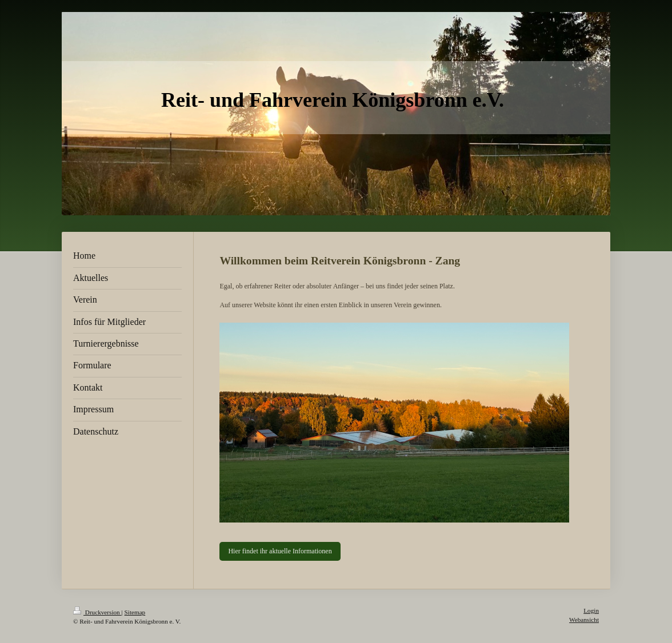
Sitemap (135, 612)
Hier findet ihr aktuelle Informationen (280, 551)
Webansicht (584, 620)
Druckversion (97, 612)
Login (591, 610)
